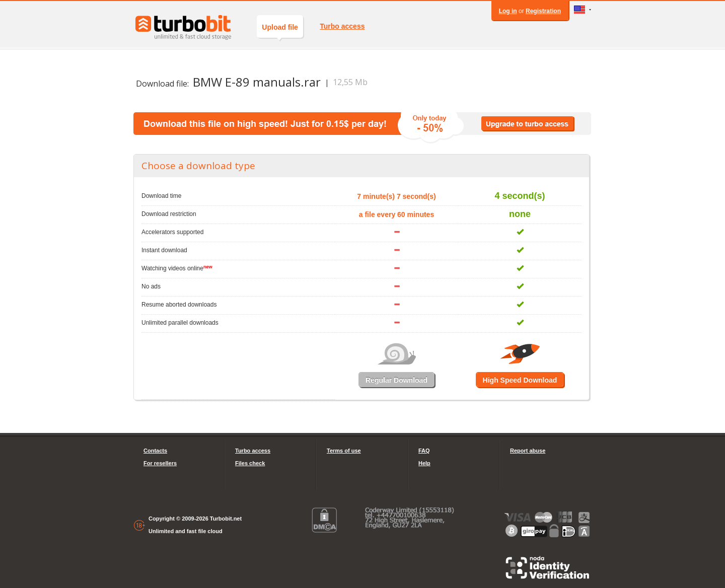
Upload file (280, 30)
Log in (508, 11)
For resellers (160, 463)
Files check (250, 463)
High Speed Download (520, 380)
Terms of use (344, 451)
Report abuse (528, 451)
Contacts (155, 451)
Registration (543, 11)
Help (424, 463)
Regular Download (396, 380)
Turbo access (342, 26)
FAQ (424, 451)
